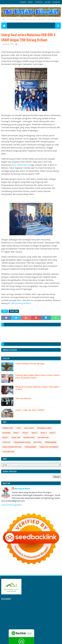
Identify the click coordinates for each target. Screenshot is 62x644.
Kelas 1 (16, 433)
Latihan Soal (43, 438)
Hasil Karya (29, 428)
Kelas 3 (35, 433)
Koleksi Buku (29, 438)
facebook (39, 2)
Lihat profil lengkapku (11, 505)
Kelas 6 (5, 438)
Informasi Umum (44, 428)
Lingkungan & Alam (22, 442)
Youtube (23, 2)
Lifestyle (6, 442)
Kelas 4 (44, 433)
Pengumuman (30, 447)
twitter (30, 2)
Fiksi (19, 428)
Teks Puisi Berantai (23, 398)
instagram (56, 2)
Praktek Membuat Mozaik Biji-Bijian (30, 364)
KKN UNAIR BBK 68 (21, 165)
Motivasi (38, 442)
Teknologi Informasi (49, 447)
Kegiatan (6, 433)
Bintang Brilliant (22, 489)
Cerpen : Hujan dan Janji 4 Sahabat (30, 410)
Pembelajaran (51, 442)
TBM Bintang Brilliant (21, 303)
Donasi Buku (8, 428)
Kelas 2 (25, 433)
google (48, 2)
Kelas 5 (53, 433)
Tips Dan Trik (8, 452)
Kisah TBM (14, 311)
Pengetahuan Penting (12, 447)
